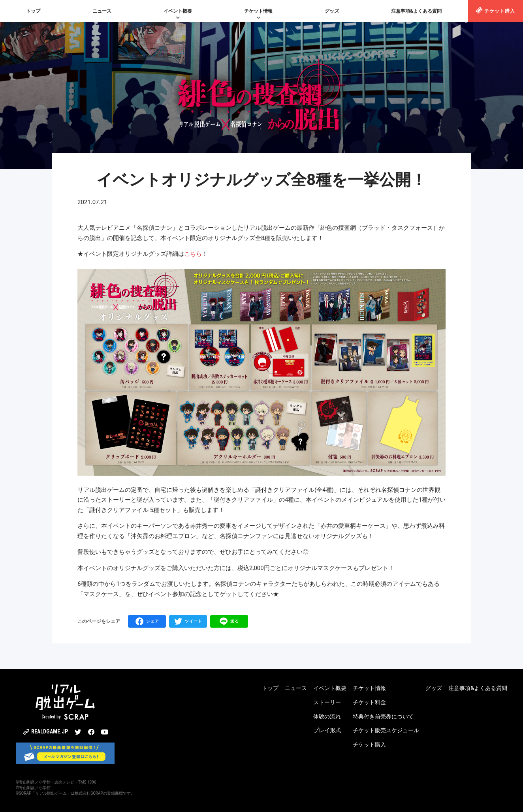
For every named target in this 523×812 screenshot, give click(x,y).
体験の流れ (327, 716)
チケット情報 (258, 11)
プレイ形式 (327, 730)
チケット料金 (369, 702)
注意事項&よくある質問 (416, 11)
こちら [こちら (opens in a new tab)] (193, 254)
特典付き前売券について (383, 716)
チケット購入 (495, 10)
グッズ (332, 11)
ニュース (102, 11)
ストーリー (327, 702)
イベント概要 (178, 11)
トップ (33, 11)
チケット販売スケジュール (386, 730)
